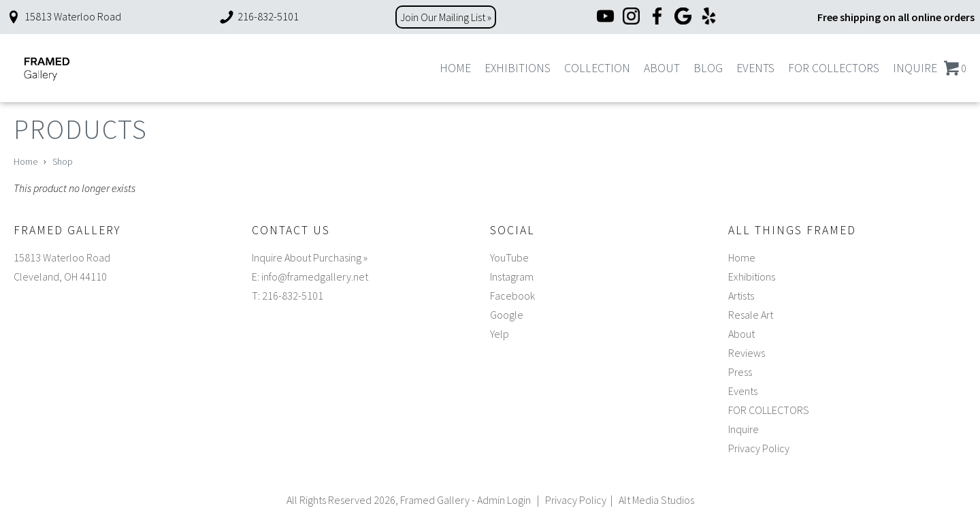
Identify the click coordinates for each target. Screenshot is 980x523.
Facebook (512, 296)
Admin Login (504, 500)
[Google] (683, 17)
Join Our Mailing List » (446, 17)
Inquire (915, 68)
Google (507, 315)
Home (455, 68)
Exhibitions (518, 68)
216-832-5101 (259, 16)
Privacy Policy (759, 448)
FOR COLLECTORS (834, 68)
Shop (63, 161)
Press (740, 372)
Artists (741, 296)
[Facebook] (657, 17)
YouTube (509, 257)
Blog (708, 68)
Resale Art (751, 315)
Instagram (512, 276)
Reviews (747, 353)
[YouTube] (605, 17)
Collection (597, 68)
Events (755, 68)
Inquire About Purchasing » (310, 257)
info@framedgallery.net (315, 276)
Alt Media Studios (656, 500)
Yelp (500, 334)
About (662, 68)
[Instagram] (631, 17)
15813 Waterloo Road (63, 16)
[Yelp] (709, 17)
